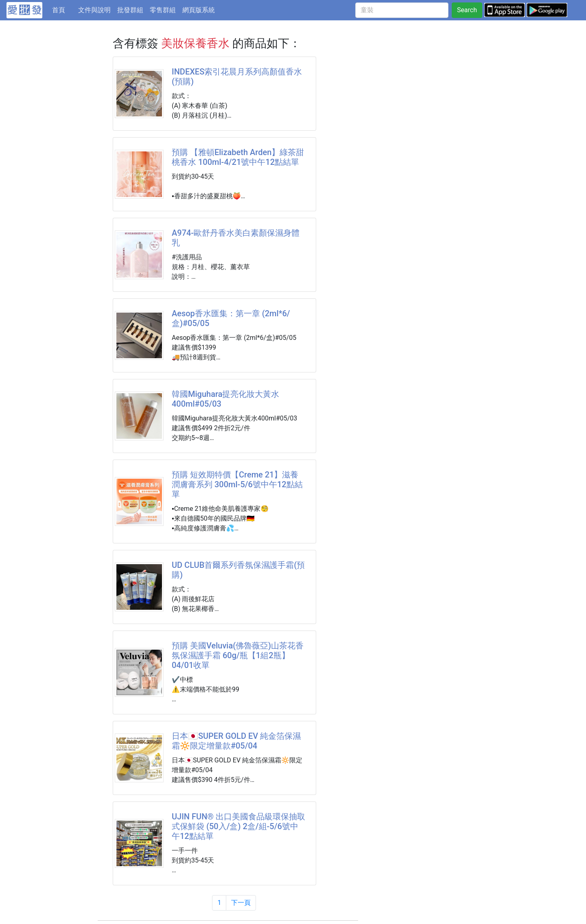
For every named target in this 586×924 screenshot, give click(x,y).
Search (467, 10)
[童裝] (402, 10)
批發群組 (130, 10)
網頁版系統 (199, 10)
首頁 (63, 9)
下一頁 (241, 903)
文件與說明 (94, 10)
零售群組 (163, 10)
